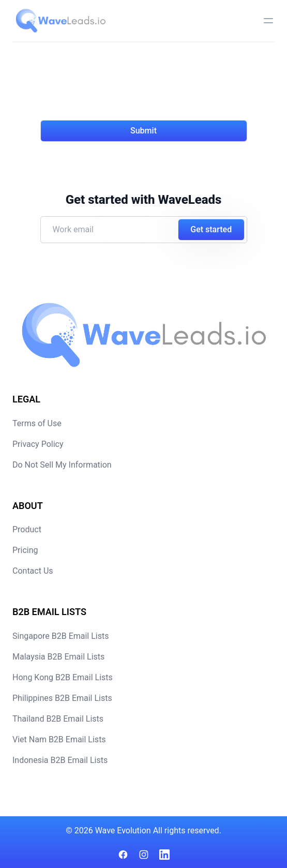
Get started (211, 229)
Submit (143, 131)
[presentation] (119, 87)
